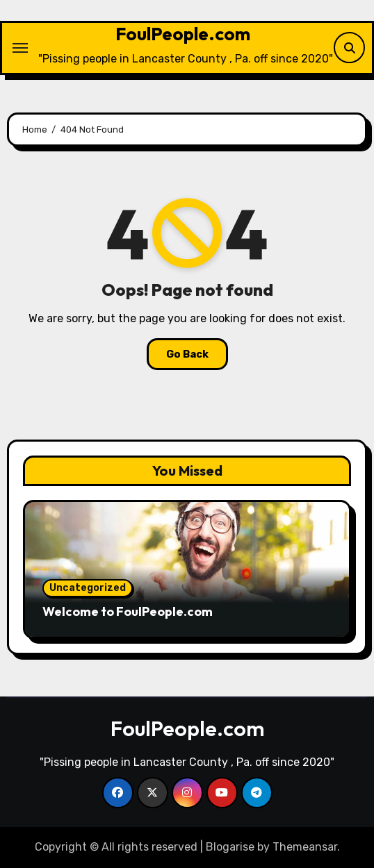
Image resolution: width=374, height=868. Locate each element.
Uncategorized (88, 588)
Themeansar (305, 847)
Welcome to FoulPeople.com (128, 611)
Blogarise (230, 847)
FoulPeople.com (183, 34)
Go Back (187, 354)
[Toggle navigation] (20, 48)
